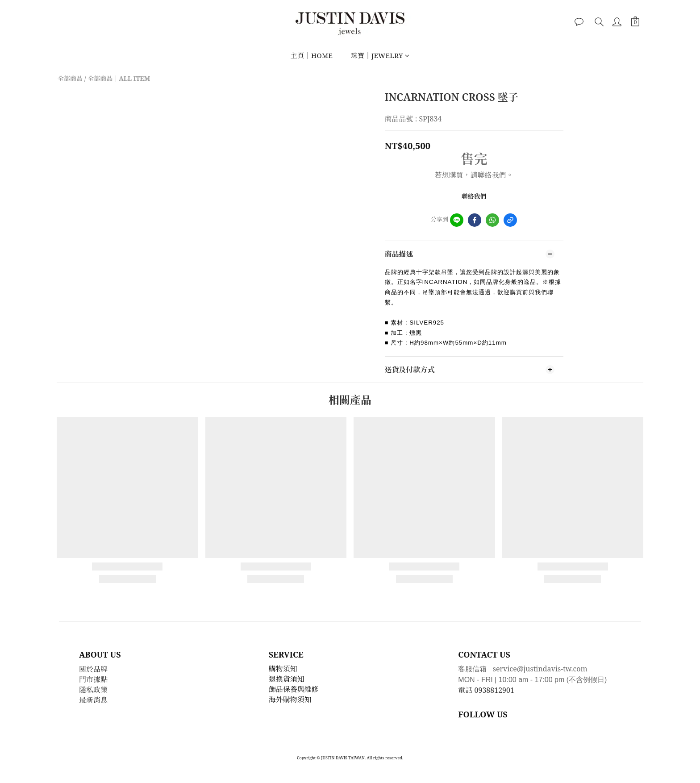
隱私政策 (93, 690)
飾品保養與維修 (294, 689)
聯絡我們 (474, 196)
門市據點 (93, 679)
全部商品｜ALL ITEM (119, 78)
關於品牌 (93, 669)
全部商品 (70, 78)
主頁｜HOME (311, 55)
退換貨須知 (287, 679)
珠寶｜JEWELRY (380, 55)
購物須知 (283, 669)
